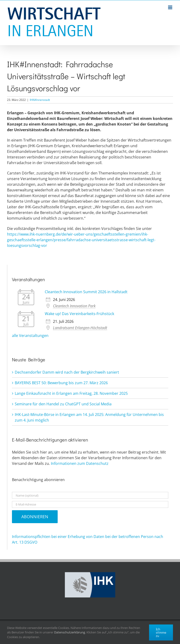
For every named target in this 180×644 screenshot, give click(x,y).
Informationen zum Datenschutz (80, 463)
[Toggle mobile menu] (171, 7)
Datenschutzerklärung (70, 632)
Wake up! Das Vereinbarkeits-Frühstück (79, 314)
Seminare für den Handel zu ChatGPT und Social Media (63, 404)
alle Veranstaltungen (30, 336)
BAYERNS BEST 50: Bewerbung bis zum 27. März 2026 (61, 383)
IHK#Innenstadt (40, 100)
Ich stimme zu (161, 632)
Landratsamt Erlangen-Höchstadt (80, 328)
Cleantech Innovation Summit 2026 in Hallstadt (86, 292)
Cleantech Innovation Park (74, 306)
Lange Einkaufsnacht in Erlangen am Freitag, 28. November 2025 (71, 393)
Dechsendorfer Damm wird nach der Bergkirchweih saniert (67, 372)
